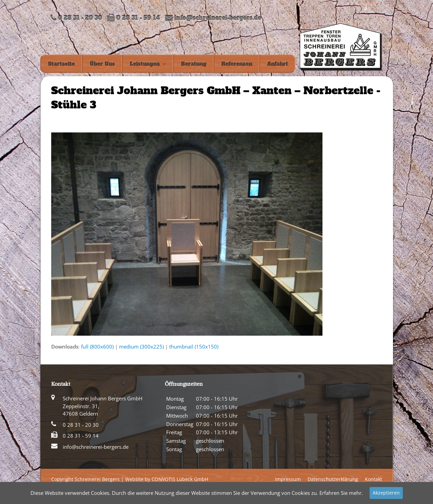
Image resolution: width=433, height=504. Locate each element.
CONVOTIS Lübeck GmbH (180, 479)
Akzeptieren (386, 493)
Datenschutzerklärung (333, 479)
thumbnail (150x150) (194, 346)
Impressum (288, 479)
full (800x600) (97, 346)
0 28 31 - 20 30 (81, 425)
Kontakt (373, 479)
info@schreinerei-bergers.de (218, 18)
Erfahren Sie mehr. (341, 493)
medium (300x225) (141, 346)
